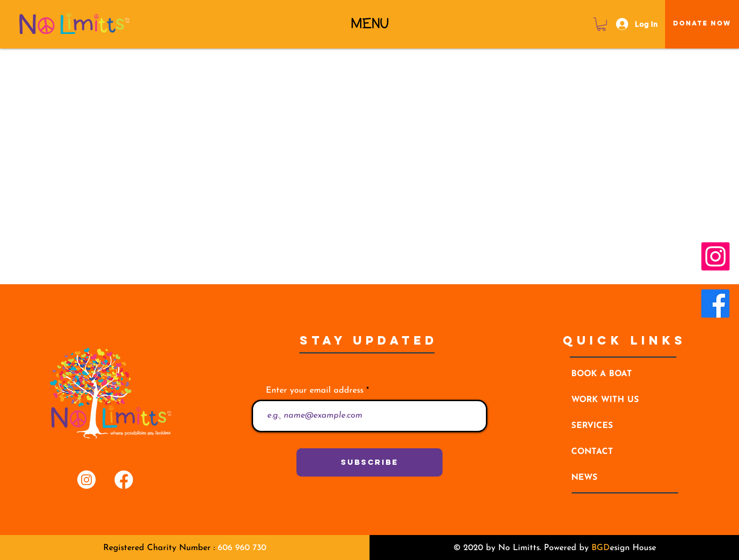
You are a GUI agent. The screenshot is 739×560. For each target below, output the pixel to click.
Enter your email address (315, 391)
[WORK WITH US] (624, 400)
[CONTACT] (624, 452)
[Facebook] (715, 304)
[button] (370, 24)
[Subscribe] (369, 462)
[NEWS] (624, 478)
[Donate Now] (702, 24)
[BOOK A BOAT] (624, 374)
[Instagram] (715, 256)
